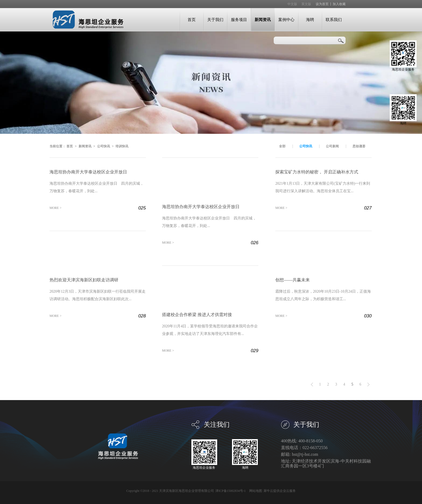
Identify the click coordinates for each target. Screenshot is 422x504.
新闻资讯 (85, 146)
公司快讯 (104, 146)
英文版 (306, 4)
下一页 (368, 384)
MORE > (55, 208)
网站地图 (255, 491)
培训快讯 (122, 146)
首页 (192, 20)
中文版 (292, 4)
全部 (282, 146)
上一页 (312, 384)
